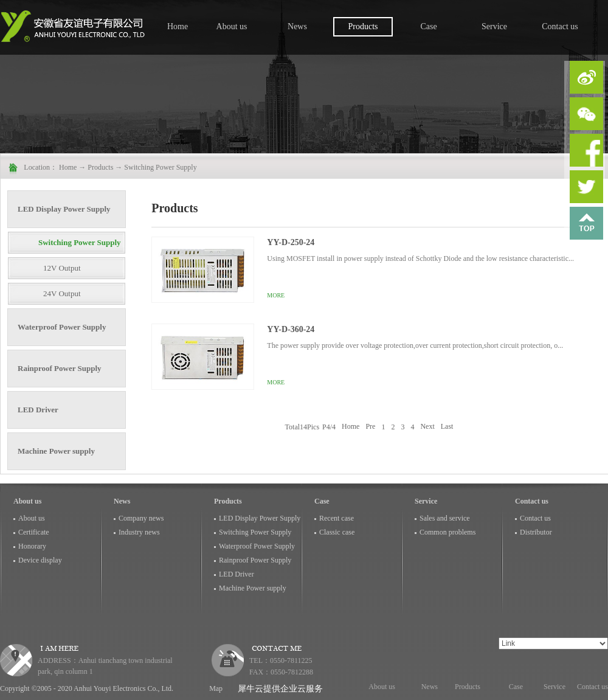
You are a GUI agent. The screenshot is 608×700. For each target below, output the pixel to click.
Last (447, 427)
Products (100, 167)
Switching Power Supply (160, 167)
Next (427, 427)
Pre (370, 427)
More (276, 295)
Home (178, 26)
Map (214, 688)
